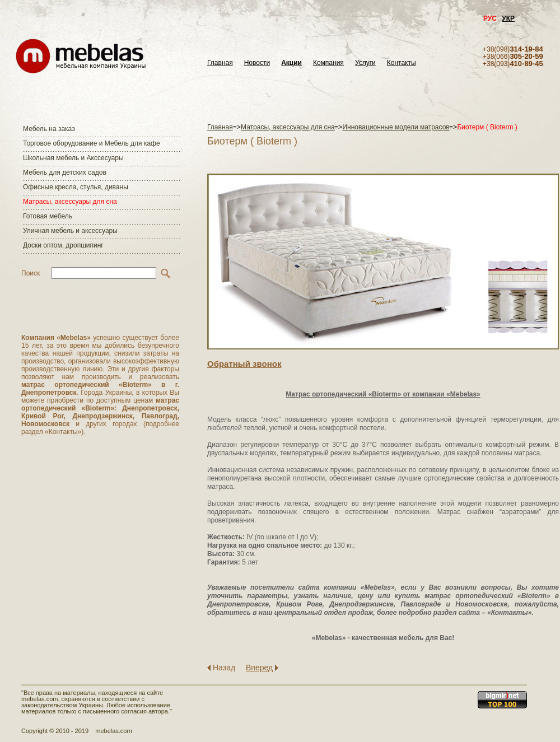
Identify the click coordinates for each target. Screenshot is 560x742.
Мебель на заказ (49, 129)
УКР (508, 18)
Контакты (402, 63)
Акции (291, 63)
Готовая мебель (48, 216)
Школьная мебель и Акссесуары (73, 158)
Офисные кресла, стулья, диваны (76, 187)
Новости (257, 63)
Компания (328, 63)
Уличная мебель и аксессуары (70, 231)
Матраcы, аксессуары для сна (70, 202)
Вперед (259, 668)
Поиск (31, 273)
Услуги (365, 63)
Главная (220, 63)
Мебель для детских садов (65, 172)
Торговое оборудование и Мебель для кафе (92, 143)
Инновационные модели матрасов (396, 127)
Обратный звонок (244, 364)
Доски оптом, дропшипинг (63, 245)
